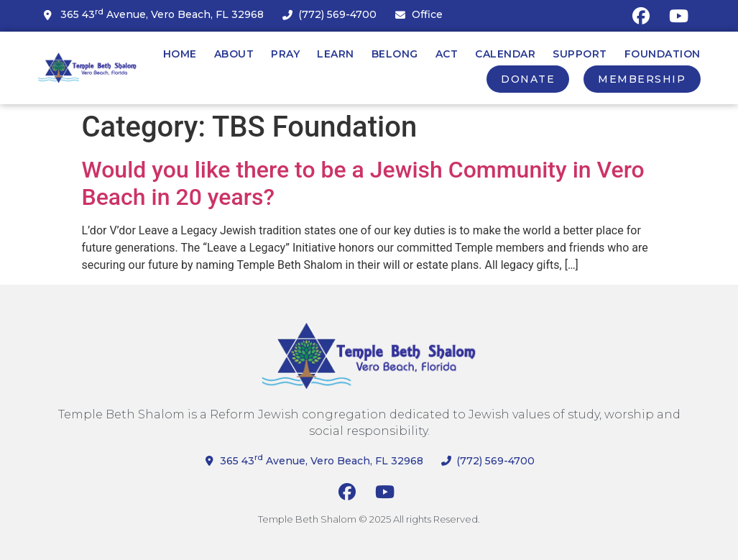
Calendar (505, 54)
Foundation (663, 54)
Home (180, 54)
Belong (395, 54)
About (234, 54)
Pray (285, 54)
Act (447, 54)
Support (580, 54)
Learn (336, 54)
